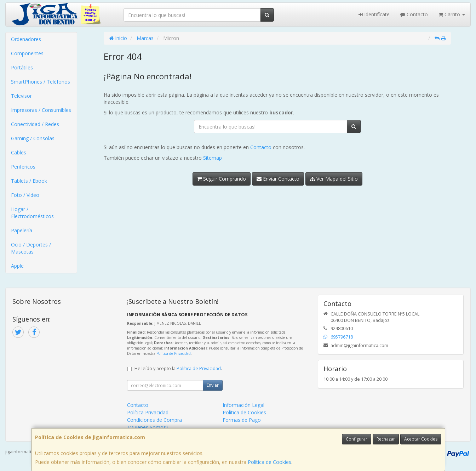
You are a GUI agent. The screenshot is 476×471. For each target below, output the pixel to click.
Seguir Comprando (222, 179)
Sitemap (213, 158)
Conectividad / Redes (35, 124)
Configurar (357, 439)
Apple (17, 266)
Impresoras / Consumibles (41, 110)
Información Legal (243, 405)
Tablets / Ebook (29, 181)
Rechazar (386, 439)
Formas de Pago (242, 420)
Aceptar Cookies (421, 439)
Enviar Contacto (278, 179)
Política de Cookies (269, 462)
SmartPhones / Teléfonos (41, 82)
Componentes (27, 53)
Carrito (452, 14)
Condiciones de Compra (154, 420)
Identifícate (374, 14)
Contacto (414, 14)
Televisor (21, 96)
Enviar (213, 385)
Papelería (22, 230)
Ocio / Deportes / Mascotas (31, 248)
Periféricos (23, 167)
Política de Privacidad (174, 353)
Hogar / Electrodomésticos (32, 213)
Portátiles (22, 67)
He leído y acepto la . (178, 368)
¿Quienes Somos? (148, 427)
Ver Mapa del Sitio (334, 179)
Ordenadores (26, 39)
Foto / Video (25, 195)
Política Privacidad (148, 412)
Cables (19, 152)
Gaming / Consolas (33, 138)
